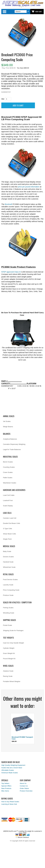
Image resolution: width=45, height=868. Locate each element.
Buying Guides (7, 799)
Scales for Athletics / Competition (17, 602)
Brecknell (9, 204)
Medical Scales (9, 546)
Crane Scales (8, 472)
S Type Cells (7, 529)
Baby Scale (7, 551)
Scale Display (8, 506)
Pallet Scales (8, 478)
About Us (23, 783)
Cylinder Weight (9, 648)
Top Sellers (5, 783)
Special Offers (6, 786)
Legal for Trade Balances (12, 449)
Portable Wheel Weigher (12, 681)
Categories (4, 12)
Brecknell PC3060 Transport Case (22, 738)
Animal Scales (9, 416)
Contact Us (24, 786)
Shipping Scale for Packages (13, 630)
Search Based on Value (10, 762)
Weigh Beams (8, 427)
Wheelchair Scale (9, 567)
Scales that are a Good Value (12, 768)
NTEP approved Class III (11, 272)
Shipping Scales (9, 620)
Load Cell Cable (9, 495)
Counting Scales (9, 467)
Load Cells (7, 513)
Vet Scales (7, 421)
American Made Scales (10, 773)
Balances (7, 434)
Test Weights (8, 638)
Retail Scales (8, 574)
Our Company (25, 780)
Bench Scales (8, 462)
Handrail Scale (8, 562)
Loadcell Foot (8, 500)
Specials (5, 780)
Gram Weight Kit (9, 653)
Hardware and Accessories (14, 490)
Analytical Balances (10, 439)
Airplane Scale (8, 671)
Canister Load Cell (10, 518)
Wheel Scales (8, 666)
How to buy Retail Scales (10, 802)
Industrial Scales (10, 457)
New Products (6, 788)
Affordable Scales (8, 770)
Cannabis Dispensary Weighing (14, 444)
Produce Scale (8, 595)
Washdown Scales (10, 483)
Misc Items (5, 791)
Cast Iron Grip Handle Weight (13, 643)
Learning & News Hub (9, 804)
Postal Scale (7, 625)
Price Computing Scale (11, 590)
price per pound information (29, 187)
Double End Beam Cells (12, 523)
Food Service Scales (10, 580)
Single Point (7, 539)
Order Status (24, 788)
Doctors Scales (8, 557)
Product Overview (26, 791)
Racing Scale (8, 676)
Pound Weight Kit (9, 659)
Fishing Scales (8, 608)
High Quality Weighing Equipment (13, 765)
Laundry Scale (8, 585)
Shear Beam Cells (9, 534)
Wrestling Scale (9, 613)
